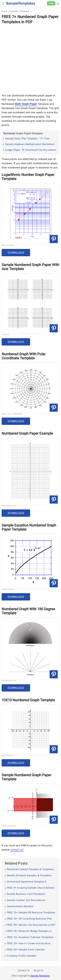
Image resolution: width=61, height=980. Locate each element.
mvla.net (5, 334)
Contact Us (24, 970)
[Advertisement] (30, 57)
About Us (38, 970)
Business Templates (20, 11)
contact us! (17, 850)
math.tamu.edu (8, 826)
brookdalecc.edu (9, 506)
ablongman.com (9, 680)
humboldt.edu (8, 589)
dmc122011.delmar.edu (12, 414)
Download (16, 253)
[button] (58, 3)
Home (4, 11)
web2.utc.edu (7, 245)
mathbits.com (8, 755)
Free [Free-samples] (51, 3)
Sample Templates (40, 976)
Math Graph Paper (26, 104)
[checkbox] (3, 3)
